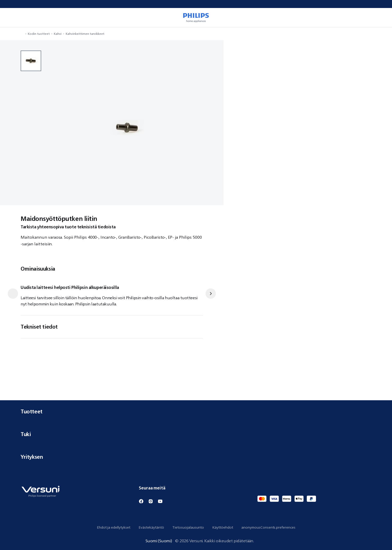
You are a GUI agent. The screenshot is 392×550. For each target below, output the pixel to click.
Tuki (196, 434)
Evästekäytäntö (151, 527)
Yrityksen (196, 457)
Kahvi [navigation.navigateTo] (58, 34)
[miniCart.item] (381, 18)
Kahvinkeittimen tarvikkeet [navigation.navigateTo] (85, 34)
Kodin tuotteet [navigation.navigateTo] (39, 34)
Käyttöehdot (223, 527)
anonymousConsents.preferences (268, 527)
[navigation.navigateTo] (22, 34)
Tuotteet (196, 411)
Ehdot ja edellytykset (114, 527)
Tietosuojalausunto (188, 527)
